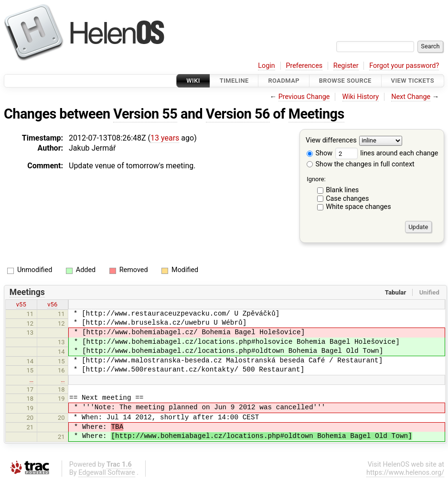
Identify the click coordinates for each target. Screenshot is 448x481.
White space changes (358, 207)
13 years (165, 138)
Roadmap (284, 81)
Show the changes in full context (361, 164)
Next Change (411, 97)
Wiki (193, 81)
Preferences (304, 66)
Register (346, 66)
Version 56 (238, 114)
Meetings (316, 114)
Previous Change (304, 97)
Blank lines (342, 190)
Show (320, 153)
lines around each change (387, 153)
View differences (331, 141)
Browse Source (345, 81)
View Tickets (413, 81)
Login (267, 66)
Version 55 (145, 114)
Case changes (347, 199)
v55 (21, 304)
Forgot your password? (404, 66)
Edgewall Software (107, 473)
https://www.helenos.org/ (405, 473)
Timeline (234, 81)
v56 (52, 304)
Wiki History (361, 97)
